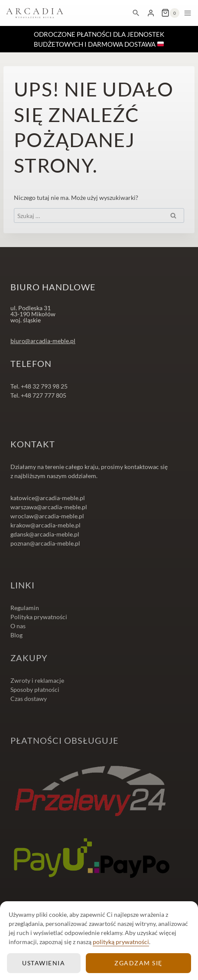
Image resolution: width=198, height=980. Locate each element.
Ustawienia (44, 963)
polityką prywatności (121, 942)
